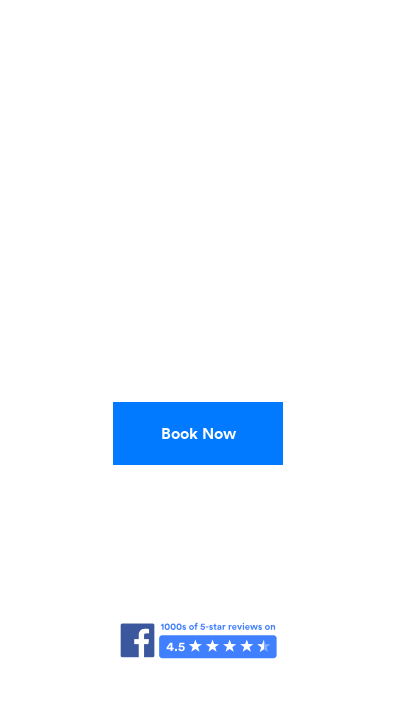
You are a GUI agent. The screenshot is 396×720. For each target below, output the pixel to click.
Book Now (198, 433)
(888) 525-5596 (198, 497)
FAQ (198, 673)
